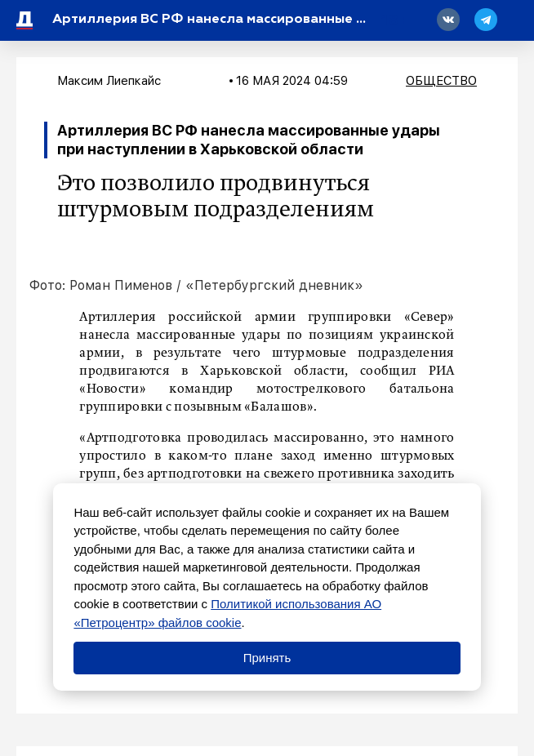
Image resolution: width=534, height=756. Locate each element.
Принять (267, 658)
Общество (441, 81)
